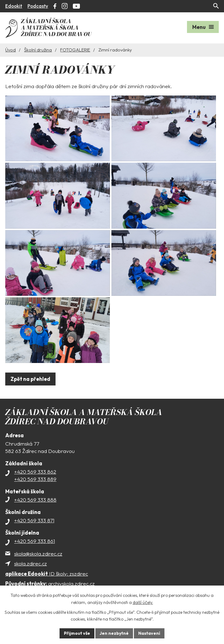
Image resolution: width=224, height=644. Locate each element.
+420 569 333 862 (35, 480)
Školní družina (38, 50)
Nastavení (149, 633)
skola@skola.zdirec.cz (38, 562)
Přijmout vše (77, 633)
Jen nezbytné (114, 633)
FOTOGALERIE (75, 50)
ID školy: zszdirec (47, 581)
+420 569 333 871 (34, 528)
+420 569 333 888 (35, 508)
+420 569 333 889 (35, 487)
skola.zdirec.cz (31, 571)
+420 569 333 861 (35, 549)
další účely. (143, 602)
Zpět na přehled (30, 387)
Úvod (10, 50)
